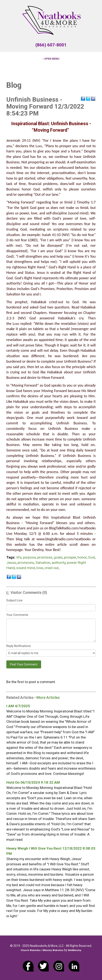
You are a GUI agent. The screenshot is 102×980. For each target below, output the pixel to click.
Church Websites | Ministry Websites (42, 950)
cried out (52, 568)
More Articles (48, 697)
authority (59, 563)
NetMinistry (74, 950)
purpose (29, 557)
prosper (70, 557)
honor (82, 557)
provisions (26, 563)
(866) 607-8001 (51, 45)
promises (45, 557)
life (19, 557)
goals (58, 557)
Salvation (43, 563)
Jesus (11, 563)
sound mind (26, 568)
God (91, 557)
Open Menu (51, 59)
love (40, 568)
